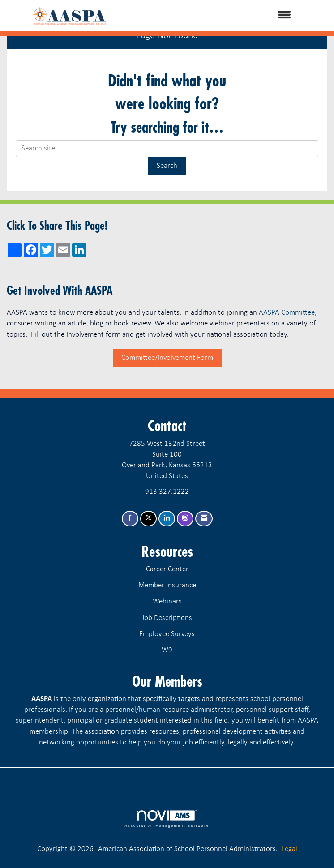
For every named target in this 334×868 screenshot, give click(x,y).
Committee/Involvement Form (167, 358)
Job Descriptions (167, 618)
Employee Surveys (167, 634)
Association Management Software (167, 819)
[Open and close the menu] (219, 16)
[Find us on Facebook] (130, 519)
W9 (167, 650)
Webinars (167, 601)
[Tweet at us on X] (148, 519)
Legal (289, 849)
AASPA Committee (287, 313)
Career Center (167, 569)
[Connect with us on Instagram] (185, 519)
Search (167, 166)
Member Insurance (167, 585)
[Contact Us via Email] (204, 519)
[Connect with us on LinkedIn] (167, 519)
